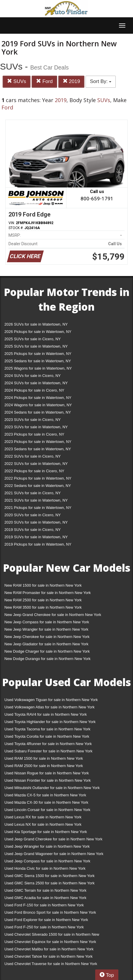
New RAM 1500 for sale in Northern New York (43, 585)
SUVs (17, 81)
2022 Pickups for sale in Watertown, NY (38, 478)
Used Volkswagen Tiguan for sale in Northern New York (51, 700)
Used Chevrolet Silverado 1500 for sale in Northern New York (52, 936)
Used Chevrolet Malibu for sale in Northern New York (49, 949)
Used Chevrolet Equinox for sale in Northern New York (50, 942)
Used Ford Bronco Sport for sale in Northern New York (50, 912)
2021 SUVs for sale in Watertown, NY (36, 500)
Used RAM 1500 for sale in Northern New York (44, 758)
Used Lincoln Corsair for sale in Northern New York (47, 810)
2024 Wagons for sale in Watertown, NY (38, 405)
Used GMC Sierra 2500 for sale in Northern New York (50, 883)
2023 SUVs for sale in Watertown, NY (36, 427)
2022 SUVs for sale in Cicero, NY (33, 456)
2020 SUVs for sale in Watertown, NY (36, 522)
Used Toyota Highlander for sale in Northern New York (50, 722)
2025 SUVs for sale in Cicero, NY (33, 339)
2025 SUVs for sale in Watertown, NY (36, 346)
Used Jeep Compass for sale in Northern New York (47, 861)
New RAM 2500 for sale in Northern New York (43, 600)
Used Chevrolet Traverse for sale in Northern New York (51, 964)
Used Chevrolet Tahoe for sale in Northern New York (48, 956)
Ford (44, 81)
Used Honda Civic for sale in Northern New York (45, 868)
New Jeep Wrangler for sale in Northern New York (46, 629)
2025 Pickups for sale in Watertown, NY (38, 354)
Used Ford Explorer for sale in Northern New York (46, 920)
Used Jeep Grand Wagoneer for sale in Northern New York (54, 854)
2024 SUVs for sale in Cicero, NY (33, 376)
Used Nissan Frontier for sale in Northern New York (48, 780)
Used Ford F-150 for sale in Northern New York (44, 905)
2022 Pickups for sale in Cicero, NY (34, 471)
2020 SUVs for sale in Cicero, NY (33, 515)
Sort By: (101, 81)
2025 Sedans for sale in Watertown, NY (38, 361)
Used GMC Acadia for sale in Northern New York (45, 898)
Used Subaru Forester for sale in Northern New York (48, 751)
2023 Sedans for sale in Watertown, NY (38, 449)
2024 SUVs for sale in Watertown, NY (36, 383)
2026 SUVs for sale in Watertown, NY (36, 324)
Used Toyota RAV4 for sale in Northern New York (46, 714)
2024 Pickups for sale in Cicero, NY (34, 390)
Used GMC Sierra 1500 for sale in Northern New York (50, 876)
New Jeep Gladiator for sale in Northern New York (46, 644)
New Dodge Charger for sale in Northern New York (47, 651)
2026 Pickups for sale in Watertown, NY (38, 332)
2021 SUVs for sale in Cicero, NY (33, 493)
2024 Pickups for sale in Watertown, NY (38, 398)
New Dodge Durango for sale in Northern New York (47, 659)
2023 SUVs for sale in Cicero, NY (33, 420)
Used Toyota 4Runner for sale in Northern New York (48, 744)
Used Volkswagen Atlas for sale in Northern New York (50, 707)
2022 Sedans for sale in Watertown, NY (38, 486)
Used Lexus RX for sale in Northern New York (43, 817)
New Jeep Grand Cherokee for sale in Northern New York (53, 615)
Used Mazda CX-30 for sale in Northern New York (46, 802)
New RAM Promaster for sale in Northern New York (48, 593)
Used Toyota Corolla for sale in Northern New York (47, 736)
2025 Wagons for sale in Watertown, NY (38, 368)
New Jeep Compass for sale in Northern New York (47, 622)
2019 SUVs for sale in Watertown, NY (36, 537)
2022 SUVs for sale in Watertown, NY (36, 464)
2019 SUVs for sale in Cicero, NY (33, 530)
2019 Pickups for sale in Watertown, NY (38, 544)
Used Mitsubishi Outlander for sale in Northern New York (52, 788)
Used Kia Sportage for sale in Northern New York (46, 832)
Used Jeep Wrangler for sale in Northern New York (47, 846)
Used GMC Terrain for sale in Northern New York (45, 890)
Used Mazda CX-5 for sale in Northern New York (45, 795)
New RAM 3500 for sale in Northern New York (43, 607)
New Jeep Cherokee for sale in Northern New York (47, 637)
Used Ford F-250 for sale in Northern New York (44, 927)
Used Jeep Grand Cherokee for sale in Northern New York (53, 839)
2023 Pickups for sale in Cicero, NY (34, 434)
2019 (71, 81)
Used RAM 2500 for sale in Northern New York (44, 766)
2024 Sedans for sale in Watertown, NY (38, 412)
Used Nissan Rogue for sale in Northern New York (47, 773)
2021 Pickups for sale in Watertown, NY (38, 508)
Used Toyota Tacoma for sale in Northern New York (47, 729)
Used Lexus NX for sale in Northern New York (43, 824)
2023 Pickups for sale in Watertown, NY (38, 442)
